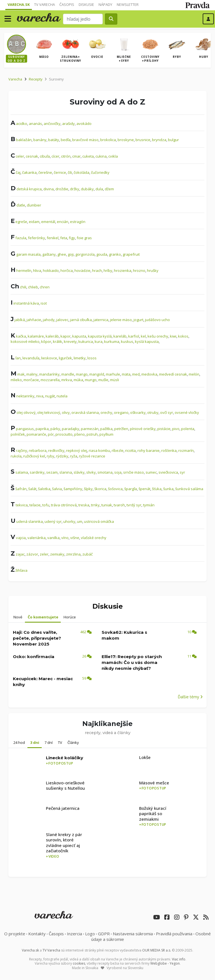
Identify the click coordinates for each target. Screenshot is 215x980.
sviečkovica (168, 472)
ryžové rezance (92, 456)
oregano (121, 412)
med (136, 374)
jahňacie (34, 320)
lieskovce (49, 358)
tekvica (22, 505)
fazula (21, 238)
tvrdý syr (134, 505)
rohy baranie (149, 450)
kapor (66, 336)
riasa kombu (99, 450)
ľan (18, 358)
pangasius (25, 429)
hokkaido (51, 270)
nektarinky (25, 396)
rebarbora (38, 450)
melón (194, 374)
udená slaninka (30, 521)
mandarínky (49, 374)
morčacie (31, 380)
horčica (67, 270)
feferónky (37, 238)
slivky (91, 472)
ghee (62, 254)
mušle (103, 380)
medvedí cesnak (173, 374)
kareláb (120, 336)
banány (40, 140)
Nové (18, 617)
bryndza (159, 140)
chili (23, 287)
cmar (76, 156)
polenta (188, 429)
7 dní (49, 742)
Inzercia (74, 934)
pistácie (164, 429)
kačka (21, 336)
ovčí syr (167, 412)
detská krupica (29, 189)
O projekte (15, 934)
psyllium (106, 434)
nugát (50, 396)
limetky (80, 358)
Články (73, 742)
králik (58, 341)
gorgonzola (85, 254)
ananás (35, 124)
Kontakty (37, 934)
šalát (32, 489)
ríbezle (118, 450)
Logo (90, 934)
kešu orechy (158, 336)
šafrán (21, 489)
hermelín (24, 270)
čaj (18, 172)
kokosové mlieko (25, 341)
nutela (62, 396)
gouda (102, 254)
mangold (97, 374)
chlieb (33, 287)
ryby (51, 456)
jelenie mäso (121, 320)
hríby (108, 270)
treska (84, 505)
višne (75, 538)
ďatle (21, 205)
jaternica (101, 320)
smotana (105, 472)
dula (99, 189)
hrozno (139, 270)
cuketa (88, 156)
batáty (54, 140)
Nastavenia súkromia (133, 934)
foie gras (84, 238)
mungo (91, 380)
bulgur (173, 140)
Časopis (67, 4)
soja (118, 472)
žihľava (21, 570)
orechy (106, 412)
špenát (144, 489)
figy (72, 238)
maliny (32, 374)
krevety (70, 341)
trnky (95, 505)
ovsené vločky (187, 412)
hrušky (153, 270)
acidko (22, 124)
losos (92, 358)
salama (22, 472)
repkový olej (77, 450)
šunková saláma (189, 489)
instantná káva (26, 303)
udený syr (53, 521)
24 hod (19, 742)
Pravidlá (174, 934)
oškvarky (138, 412)
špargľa (131, 489)
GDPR (104, 934)
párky (55, 429)
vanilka (53, 538)
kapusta (79, 336)
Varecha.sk (19, 4)
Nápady (105, 4)
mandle (68, 374)
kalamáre (36, 336)
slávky (79, 472)
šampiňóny (73, 489)
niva (40, 396)
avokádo (84, 124)
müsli (114, 380)
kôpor (46, 341)
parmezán (90, 429)
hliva (37, 270)
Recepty (36, 79)
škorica (100, 489)
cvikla (113, 156)
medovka (149, 374)
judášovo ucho (157, 320)
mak (21, 374)
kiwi (173, 336)
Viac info (179, 959)
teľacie (35, 505)
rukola (16, 456)
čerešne (45, 172)
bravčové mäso (85, 140)
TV (60, 742)
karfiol (134, 336)
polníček (18, 434)
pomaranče (36, 434)
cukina (101, 156)
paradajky (71, 429)
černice (60, 172)
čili (70, 172)
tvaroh (119, 505)
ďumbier (34, 205)
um (80, 521)
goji (71, 254)
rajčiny (22, 450)
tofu (46, 505)
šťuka (157, 489)
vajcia (21, 538)
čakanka (29, 172)
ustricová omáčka (99, 521)
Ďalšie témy (190, 697)
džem (109, 189)
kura (99, 341)
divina (49, 189)
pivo (176, 429)
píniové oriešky (143, 429)
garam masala (28, 254)
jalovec (62, 320)
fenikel (53, 238)
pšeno (80, 434)
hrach (97, 270)
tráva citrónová (64, 505)
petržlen (121, 429)
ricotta (130, 450)
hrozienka (123, 270)
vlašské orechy (94, 538)
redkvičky (56, 450)
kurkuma (112, 341)
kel (143, 336)
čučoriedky (100, 172)
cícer (55, 156)
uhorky (69, 521)
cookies (79, 963)
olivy (66, 412)
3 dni (35, 742)
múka (78, 380)
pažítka (106, 429)
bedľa (66, 140)
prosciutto (64, 434)
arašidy (68, 124)
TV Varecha (45, 4)
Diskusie (86, 4)
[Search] (83, 19)
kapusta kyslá (100, 336)
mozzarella (50, 380)
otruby (153, 412)
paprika (42, 429)
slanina (66, 472)
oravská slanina (85, 412)
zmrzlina (73, 554)
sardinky (37, 472)
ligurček (65, 358)
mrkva (67, 380)
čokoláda (81, 172)
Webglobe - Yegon (165, 963)
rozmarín (186, 450)
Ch (15, 286)
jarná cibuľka (81, 320)
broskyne (126, 140)
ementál (48, 222)
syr (182, 472)
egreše (21, 222)
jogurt (138, 320)
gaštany (49, 254)
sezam (52, 472)
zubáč (87, 554)
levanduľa (31, 358)
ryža (74, 456)
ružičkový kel (34, 456)
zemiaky (57, 554)
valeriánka (37, 538)
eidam (34, 222)
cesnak (32, 156)
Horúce (70, 617)
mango (82, 374)
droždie (62, 189)
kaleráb (52, 336)
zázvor (32, 554)
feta (64, 238)
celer (20, 156)
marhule (113, 374)
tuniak (107, 505)
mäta (126, 374)
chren (45, 287)
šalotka (44, 489)
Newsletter (128, 4)
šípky (88, 489)
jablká (20, 320)
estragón (78, 222)
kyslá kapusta (147, 341)
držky (75, 189)
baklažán (24, 140)
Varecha (15, 79)
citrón (66, 156)
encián (63, 222)
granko (115, 254)
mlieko (16, 380)
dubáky (87, 189)
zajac (20, 554)
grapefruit (131, 254)
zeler (44, 554)
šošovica (115, 489)
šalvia (57, 489)
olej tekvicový (49, 412)
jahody (49, 320)
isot (44, 303)
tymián (149, 505)
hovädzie (82, 270)
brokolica (108, 140)
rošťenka (169, 450)
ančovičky (52, 124)
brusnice (143, 140)
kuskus (127, 341)
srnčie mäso (134, 472)
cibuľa (45, 156)
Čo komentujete (43, 617)
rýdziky (62, 456)
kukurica (86, 341)
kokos (183, 336)
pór (51, 434)
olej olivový (26, 412)
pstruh (92, 434)
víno (65, 538)
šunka (168, 489)
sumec (151, 472)
